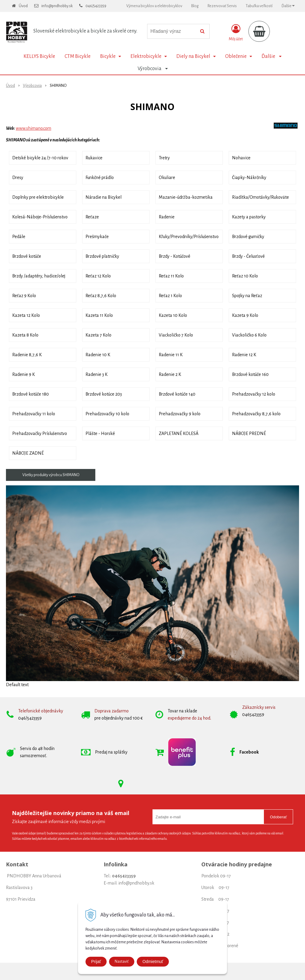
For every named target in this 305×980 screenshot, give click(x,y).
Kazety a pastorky (249, 217)
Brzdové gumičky (248, 237)
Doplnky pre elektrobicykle (38, 197)
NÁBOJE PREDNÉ (249, 433)
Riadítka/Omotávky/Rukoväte (260, 197)
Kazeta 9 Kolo (245, 315)
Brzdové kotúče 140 (177, 394)
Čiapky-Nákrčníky (249, 178)
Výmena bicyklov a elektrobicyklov (154, 6)
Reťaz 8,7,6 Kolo (101, 296)
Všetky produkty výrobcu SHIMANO (51, 475)
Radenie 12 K (244, 355)
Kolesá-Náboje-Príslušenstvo (40, 217)
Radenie (167, 217)
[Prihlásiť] (236, 33)
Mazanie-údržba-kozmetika (186, 197)
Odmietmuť (153, 962)
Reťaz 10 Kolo (245, 276)
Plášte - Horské (100, 433)
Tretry (164, 158)
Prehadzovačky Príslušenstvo (40, 433)
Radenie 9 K (24, 374)
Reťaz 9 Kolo (24, 296)
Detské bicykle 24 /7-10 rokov (40, 158)
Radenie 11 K (171, 355)
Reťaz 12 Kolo (98, 276)
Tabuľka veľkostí (259, 6)
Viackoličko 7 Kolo (176, 335)
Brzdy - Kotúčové (175, 256)
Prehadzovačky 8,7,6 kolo (256, 414)
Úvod (23, 6)
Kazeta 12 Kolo (26, 315)
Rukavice (94, 158)
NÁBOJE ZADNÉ (28, 453)
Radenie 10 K (98, 355)
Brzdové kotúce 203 (104, 394)
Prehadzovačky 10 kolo (107, 414)
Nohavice (241, 158)
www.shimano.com (34, 128)
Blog (195, 6)
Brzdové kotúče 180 (31, 394)
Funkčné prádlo (100, 178)
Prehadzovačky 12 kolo (254, 394)
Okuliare (167, 178)
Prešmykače (97, 237)
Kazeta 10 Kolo (173, 315)
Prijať (96, 962)
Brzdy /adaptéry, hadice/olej (39, 276)
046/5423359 (96, 6)
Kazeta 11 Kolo (99, 315)
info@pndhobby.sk (57, 6)
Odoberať (278, 817)
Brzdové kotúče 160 (250, 374)
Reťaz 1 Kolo (170, 296)
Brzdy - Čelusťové (248, 256)
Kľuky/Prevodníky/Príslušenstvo (189, 237)
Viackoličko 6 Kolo (249, 335)
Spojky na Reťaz (247, 296)
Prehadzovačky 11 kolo (34, 414)
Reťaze (92, 217)
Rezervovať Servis (222, 6)
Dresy (18, 178)
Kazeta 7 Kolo (98, 335)
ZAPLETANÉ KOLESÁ (179, 433)
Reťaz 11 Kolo (171, 276)
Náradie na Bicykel (104, 197)
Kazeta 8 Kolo (25, 335)
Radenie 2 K (170, 374)
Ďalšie (288, 6)
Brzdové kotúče (27, 256)
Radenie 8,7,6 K (27, 355)
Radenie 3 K (97, 374)
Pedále (19, 237)
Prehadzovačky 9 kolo (180, 414)
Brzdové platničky (102, 256)
